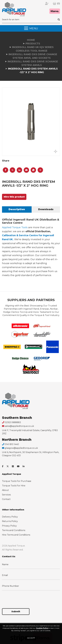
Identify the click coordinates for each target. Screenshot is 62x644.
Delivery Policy (10, 517)
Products (33, 44)
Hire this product (14, 197)
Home (31, 40)
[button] (5, 170)
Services (6, 495)
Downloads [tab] (46, 209)
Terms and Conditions (14, 530)
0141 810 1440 (12, 444)
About (5, 490)
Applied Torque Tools (15, 227)
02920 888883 (13, 422)
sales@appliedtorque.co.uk (19, 426)
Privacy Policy (9, 526)
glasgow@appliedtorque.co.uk (21, 448)
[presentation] (22, 598)
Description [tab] (17, 209)
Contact (6, 499)
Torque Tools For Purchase (17, 481)
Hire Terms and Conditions (16, 535)
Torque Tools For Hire (14, 486)
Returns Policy (10, 521)
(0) (59, 4)
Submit (16, 612)
